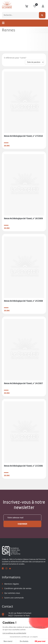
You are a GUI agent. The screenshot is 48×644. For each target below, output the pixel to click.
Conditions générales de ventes (18, 588)
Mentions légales (12, 584)
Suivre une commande (14, 598)
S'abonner (22, 524)
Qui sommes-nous (12, 593)
